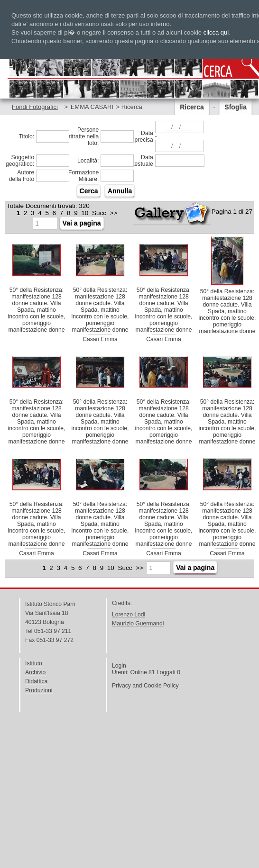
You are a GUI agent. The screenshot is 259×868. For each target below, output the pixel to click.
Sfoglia (236, 107)
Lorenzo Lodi (129, 615)
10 (85, 213)
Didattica (36, 681)
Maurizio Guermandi (138, 624)
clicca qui (216, 32)
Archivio (35, 672)
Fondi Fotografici (35, 107)
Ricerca (192, 107)
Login (119, 666)
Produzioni (39, 690)
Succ (99, 213)
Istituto (34, 663)
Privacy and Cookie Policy (145, 686)
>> (114, 213)
